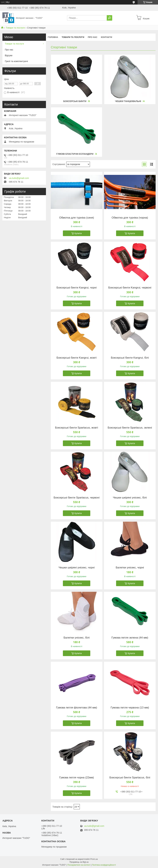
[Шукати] (109, 18)
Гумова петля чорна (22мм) (77, 778)
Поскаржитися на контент (79, 865)
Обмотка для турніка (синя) (77, 218)
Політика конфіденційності (104, 865)
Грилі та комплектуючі (16, 61)
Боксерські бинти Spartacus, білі (130, 778)
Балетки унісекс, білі (77, 638)
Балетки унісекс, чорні (130, 568)
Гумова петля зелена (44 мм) (130, 638)
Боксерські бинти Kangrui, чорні (77, 288)
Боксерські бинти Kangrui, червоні (130, 288)
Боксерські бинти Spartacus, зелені (130, 428)
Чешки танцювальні (128, 101)
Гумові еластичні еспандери (75, 154)
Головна (53, 37)
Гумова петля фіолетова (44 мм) (77, 708)
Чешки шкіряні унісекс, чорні (77, 568)
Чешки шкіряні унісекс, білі (130, 498)
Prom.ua (94, 859)
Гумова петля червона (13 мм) (130, 708)
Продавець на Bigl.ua (79, 862)
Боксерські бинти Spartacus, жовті (77, 428)
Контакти (107, 37)
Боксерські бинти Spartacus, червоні (77, 498)
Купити (78, 233)
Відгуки (9, 55)
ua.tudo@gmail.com (19, 178)
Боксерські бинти (75, 101)
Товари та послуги (15, 28)
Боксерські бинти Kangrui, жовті (77, 358)
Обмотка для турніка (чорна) (130, 218)
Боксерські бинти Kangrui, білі (130, 358)
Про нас (92, 37)
